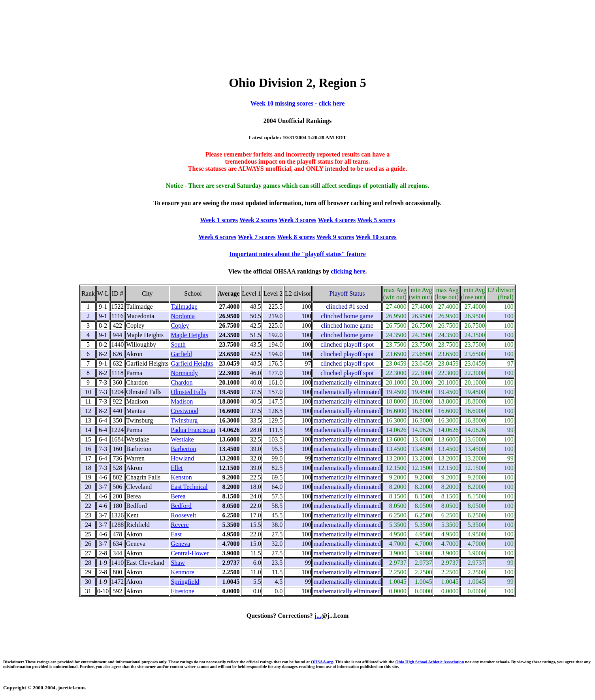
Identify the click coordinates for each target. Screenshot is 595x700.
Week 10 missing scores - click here (298, 103)
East (176, 534)
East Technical (189, 487)
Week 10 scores (376, 237)
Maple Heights (189, 335)
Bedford (181, 506)
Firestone (183, 591)
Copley (180, 325)
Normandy (184, 373)
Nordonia (183, 316)
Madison (182, 401)
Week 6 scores (217, 237)
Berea (178, 496)
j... (318, 616)
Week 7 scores (257, 237)
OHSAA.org (322, 662)
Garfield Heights (192, 363)
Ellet (177, 468)
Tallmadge (184, 307)
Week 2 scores (258, 220)
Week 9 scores (335, 237)
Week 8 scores (296, 237)
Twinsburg (184, 420)
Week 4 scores (337, 220)
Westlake (182, 439)
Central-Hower (190, 553)
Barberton (183, 449)
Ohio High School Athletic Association (429, 662)
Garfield (181, 354)
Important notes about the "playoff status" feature (297, 254)
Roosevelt (183, 515)
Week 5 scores (376, 220)
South (178, 344)
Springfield (185, 582)
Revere (180, 525)
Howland (182, 458)
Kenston (181, 477)
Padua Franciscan (193, 430)
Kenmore (183, 572)
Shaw (178, 563)
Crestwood (184, 411)
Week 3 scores (297, 220)
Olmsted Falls (188, 392)
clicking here (348, 271)
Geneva (180, 544)
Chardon (182, 382)
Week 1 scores (219, 220)
